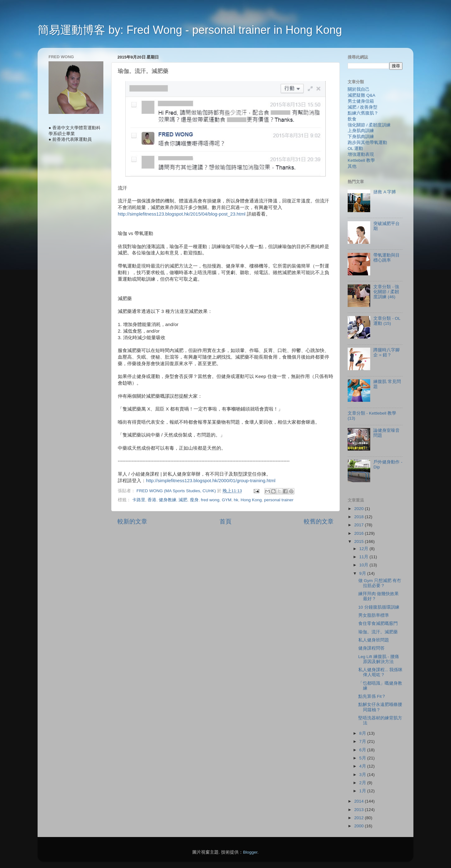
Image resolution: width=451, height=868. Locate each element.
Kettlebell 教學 (361, 160)
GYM (227, 500)
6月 (363, 750)
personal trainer (279, 500)
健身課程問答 (371, 648)
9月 (363, 573)
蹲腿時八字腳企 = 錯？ (386, 352)
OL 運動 (355, 148)
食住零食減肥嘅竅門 (378, 623)
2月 (363, 783)
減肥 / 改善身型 (363, 107)
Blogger (250, 852)
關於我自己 (359, 89)
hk (236, 500)
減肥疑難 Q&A (361, 95)
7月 (363, 741)
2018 (360, 517)
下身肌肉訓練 (361, 137)
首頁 (225, 521)
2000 (360, 826)
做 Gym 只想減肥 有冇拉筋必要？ (380, 583)
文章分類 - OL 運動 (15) (387, 321)
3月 (363, 775)
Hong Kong (251, 500)
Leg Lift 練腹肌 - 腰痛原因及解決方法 (379, 659)
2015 (360, 541)
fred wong (210, 500)
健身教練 (168, 500)
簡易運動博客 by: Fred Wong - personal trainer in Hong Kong (190, 30)
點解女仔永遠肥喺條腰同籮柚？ (380, 707)
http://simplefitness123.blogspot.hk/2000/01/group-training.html (211, 481)
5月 (363, 758)
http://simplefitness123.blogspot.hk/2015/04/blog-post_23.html (182, 214)
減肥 (183, 500)
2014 (360, 801)
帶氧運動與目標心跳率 (386, 258)
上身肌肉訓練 (361, 131)
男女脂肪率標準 (374, 615)
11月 (364, 557)
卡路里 (139, 500)
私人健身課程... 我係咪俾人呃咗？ (380, 672)
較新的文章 (132, 521)
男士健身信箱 (361, 101)
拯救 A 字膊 (385, 192)
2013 (360, 810)
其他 (352, 166)
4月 (363, 766)
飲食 (352, 119)
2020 (360, 509)
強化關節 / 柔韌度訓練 (369, 125)
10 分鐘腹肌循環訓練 (379, 607)
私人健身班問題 (374, 640)
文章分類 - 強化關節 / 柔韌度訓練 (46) (386, 292)
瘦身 (194, 500)
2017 (360, 525)
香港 (152, 500)
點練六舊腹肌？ (363, 113)
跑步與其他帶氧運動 (367, 143)
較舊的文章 (319, 521)
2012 (360, 818)
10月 (364, 565)
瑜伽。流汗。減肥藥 (378, 632)
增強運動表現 (361, 154)
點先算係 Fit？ (372, 696)
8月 (363, 733)
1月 (363, 791)
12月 (364, 549)
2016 (360, 533)
